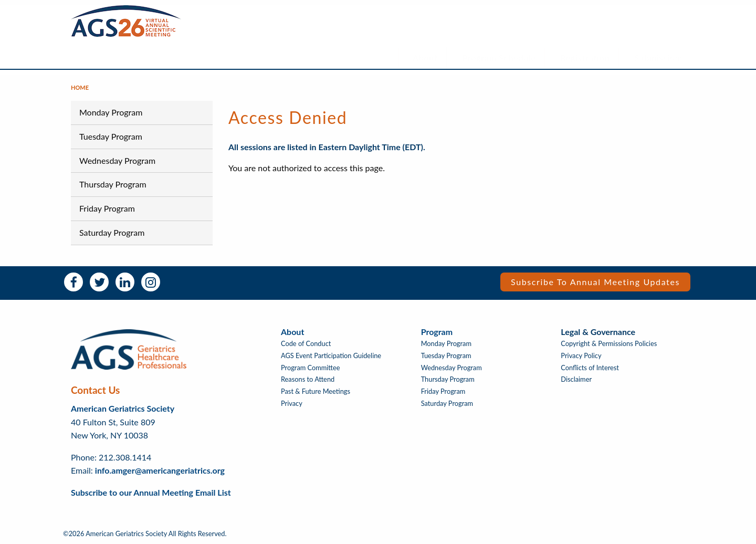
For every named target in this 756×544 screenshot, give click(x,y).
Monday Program (111, 112)
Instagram (151, 282)
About (425, 57)
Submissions (659, 57)
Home (80, 87)
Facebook (73, 282)
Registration (585, 57)
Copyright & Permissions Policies (609, 344)
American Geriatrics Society (123, 408)
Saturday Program (112, 232)
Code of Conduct (306, 344)
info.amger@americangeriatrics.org (160, 470)
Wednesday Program (117, 160)
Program (437, 332)
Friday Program (107, 208)
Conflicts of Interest (590, 368)
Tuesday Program (111, 136)
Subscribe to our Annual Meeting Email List (151, 492)
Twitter (99, 282)
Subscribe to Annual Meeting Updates (595, 282)
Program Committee (311, 368)
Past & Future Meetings (316, 391)
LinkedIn (125, 282)
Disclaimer (576, 379)
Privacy (292, 404)
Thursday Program (113, 184)
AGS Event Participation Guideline (331, 356)
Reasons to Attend (308, 379)
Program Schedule (499, 57)
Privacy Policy (581, 356)
